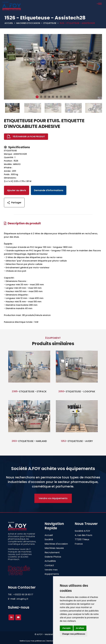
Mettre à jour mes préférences (32, 641)
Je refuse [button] (80, 628)
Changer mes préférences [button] (74, 634)
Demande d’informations (49, 190)
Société (49, 539)
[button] (99, 67)
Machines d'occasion (28, 23)
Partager (14, 203)
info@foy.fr (23, 599)
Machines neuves (54, 548)
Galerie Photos (53, 557)
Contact (49, 565)
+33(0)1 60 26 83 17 (26, 594)
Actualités (50, 561)
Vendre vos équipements (53, 498)
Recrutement (52, 552)
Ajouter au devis (17, 190)
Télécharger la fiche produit (29, 137)
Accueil (9, 23)
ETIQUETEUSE (50, 23)
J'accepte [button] (66, 628)
